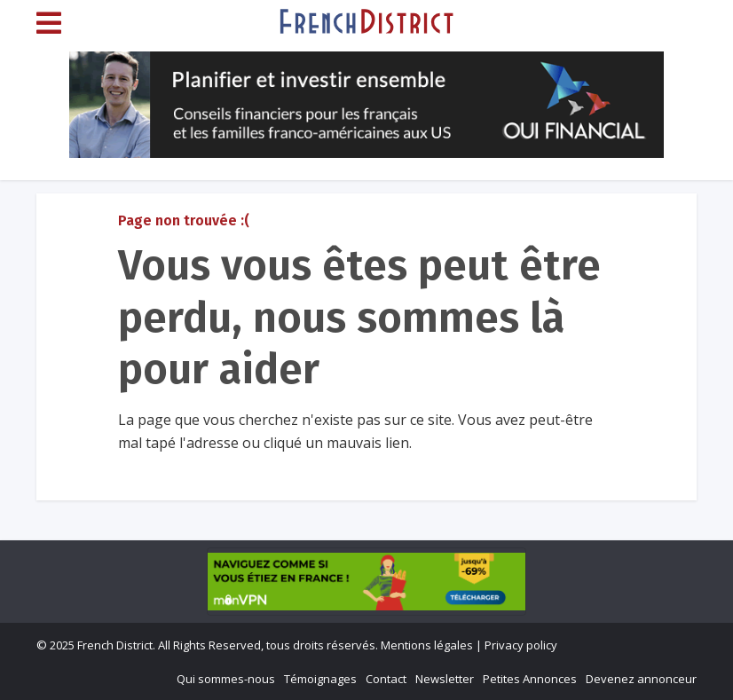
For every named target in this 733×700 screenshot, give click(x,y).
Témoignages (320, 679)
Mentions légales (427, 645)
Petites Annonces (530, 679)
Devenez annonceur (641, 679)
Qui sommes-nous (226, 679)
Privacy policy (521, 645)
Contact (386, 679)
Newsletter (445, 679)
